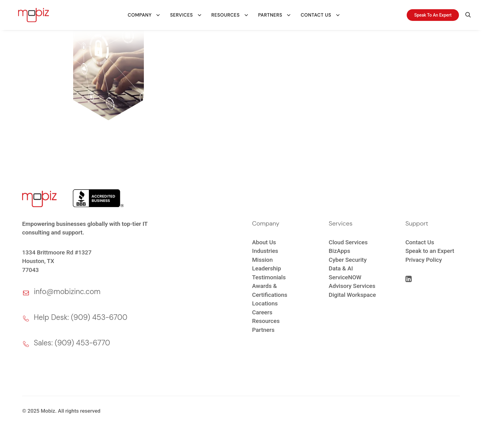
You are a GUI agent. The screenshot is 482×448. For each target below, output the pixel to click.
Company (140, 14)
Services (181, 14)
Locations (265, 303)
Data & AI (341, 268)
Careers (262, 312)
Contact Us (316, 14)
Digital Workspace (352, 295)
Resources (226, 14)
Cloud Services (348, 242)
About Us (264, 242)
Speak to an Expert (430, 251)
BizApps (339, 251)
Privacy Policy (424, 260)
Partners (270, 14)
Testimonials (269, 277)
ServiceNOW (345, 277)
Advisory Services (352, 286)
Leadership (267, 268)
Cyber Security (348, 260)
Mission (262, 260)
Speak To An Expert (433, 14)
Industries (265, 251)
